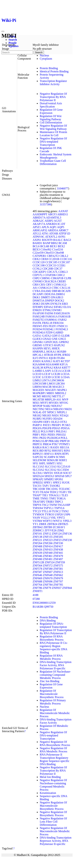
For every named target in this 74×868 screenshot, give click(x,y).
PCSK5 (66, 425)
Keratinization (48, 793)
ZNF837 (57, 588)
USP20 (59, 514)
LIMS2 (37, 380)
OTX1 (64, 422)
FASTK (37, 323)
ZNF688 (37, 581)
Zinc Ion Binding (49, 681)
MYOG (64, 403)
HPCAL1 (38, 355)
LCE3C (37, 377)
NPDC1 (51, 412)
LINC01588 (39, 384)
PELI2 (36, 431)
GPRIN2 (64, 342)
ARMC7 (63, 230)
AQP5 (61, 227)
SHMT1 (51, 463)
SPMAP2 (38, 479)
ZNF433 (48, 550)
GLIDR (65, 336)
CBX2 (36, 259)
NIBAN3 (58, 409)
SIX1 (59, 463)
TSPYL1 (48, 508)
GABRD (58, 332)
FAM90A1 (51, 320)
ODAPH (37, 422)
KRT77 (66, 368)
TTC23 (37, 511)
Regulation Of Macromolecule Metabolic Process (55, 713)
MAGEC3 (58, 387)
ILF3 (35, 358)
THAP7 (37, 495)
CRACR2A (50, 281)
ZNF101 (37, 534)
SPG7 (68, 476)
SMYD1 (48, 473)
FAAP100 (38, 313)
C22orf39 (38, 253)
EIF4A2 (49, 307)
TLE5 (65, 495)
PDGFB (47, 428)
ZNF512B (38, 562)
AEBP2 (49, 221)
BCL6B (45, 246)
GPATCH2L (51, 342)
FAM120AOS (62, 313)
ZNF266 (48, 543)
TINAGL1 (55, 495)
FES (46, 326)
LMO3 (51, 384)
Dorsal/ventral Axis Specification (51, 105)
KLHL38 (38, 368)
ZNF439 (37, 553)
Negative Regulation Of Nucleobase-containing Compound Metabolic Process (53, 785)
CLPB (68, 278)
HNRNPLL (39, 352)
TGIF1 (63, 492)
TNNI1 (44, 498)
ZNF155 (48, 537)
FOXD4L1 (49, 329)
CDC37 (58, 269)
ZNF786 (37, 588)
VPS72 (61, 518)
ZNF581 (58, 569)
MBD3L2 (61, 393)
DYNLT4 (56, 304)
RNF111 (49, 454)
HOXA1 (51, 352)
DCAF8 (66, 291)
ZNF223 (48, 540)
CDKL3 (63, 272)
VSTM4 (37, 521)
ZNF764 (37, 585)
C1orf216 (58, 249)
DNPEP (49, 301)
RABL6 (37, 447)
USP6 (67, 514)
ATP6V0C (39, 237)
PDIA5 (56, 428)
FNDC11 (63, 326)
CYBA (36, 291)
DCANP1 (38, 294)
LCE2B (56, 374)
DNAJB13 (57, 297)
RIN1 (67, 451)
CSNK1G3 (45, 288)
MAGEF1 (51, 390)
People (13, 43)
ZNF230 (67, 540)
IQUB (52, 358)
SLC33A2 (38, 470)
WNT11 (58, 521)
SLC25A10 (64, 467)
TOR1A (61, 498)
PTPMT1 (65, 444)
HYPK (58, 355)
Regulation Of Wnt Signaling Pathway (51, 118)
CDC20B (48, 269)
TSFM (53, 505)
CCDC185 (51, 262)
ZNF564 (37, 566)
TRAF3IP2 (39, 502)
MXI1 (36, 403)
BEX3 (36, 249)
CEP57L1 (38, 275)
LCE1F (46, 374)
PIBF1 (36, 435)
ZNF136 (67, 534)
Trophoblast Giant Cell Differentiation (53, 162)
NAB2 (47, 406)
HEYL (47, 348)
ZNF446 (37, 556)
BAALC (58, 240)
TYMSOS (38, 514)
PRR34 (47, 444)
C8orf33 (49, 253)
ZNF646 (37, 575)
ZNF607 (48, 572)
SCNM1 (60, 457)
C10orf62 (46, 249)
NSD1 (55, 415)
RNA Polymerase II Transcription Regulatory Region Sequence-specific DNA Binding (55, 759)
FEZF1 (53, 326)
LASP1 (47, 371)
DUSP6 (45, 304)
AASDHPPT (40, 214)
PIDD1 (51, 435)
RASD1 (55, 447)
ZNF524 (50, 562)
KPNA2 (48, 368)
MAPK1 (62, 390)
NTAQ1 (64, 415)
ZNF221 (37, 540)
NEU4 (49, 409)
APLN (45, 227)
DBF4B (56, 291)
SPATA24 (38, 476)
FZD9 (49, 332)
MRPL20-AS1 (53, 400)
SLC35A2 (51, 470)
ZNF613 (58, 572)
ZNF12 (47, 534)
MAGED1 (39, 390)
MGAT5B (38, 400)
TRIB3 (50, 502)
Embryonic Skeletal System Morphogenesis (55, 156)
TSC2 (45, 505)
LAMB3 (37, 371)
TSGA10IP (64, 505)
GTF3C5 (48, 345)
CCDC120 (39, 262)
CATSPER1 (39, 256)
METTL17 (58, 396)
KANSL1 (47, 361)
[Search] (17, 52)
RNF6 (58, 454)
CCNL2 (37, 269)
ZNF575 (58, 566)
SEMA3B (52, 460)
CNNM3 (38, 281)
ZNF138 (37, 537)
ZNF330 (58, 543)
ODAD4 (57, 419)
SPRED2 (38, 483)
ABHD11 (63, 214)
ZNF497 (58, 559)
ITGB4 (60, 358)
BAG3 (67, 240)
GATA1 (37, 336)
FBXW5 (37, 326)
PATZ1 (47, 425)
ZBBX (43, 524)
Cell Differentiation (51, 122)
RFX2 (48, 451)
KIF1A (64, 364)
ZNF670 (48, 578)
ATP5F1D (64, 233)
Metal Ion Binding (50, 777)
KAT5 (57, 361)
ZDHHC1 (38, 530)
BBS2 (54, 243)
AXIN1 (37, 240)
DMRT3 (46, 297)
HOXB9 (61, 352)
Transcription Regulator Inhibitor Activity (53, 83)
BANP (47, 243)
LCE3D (46, 377)
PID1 (44, 435)
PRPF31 (37, 444)
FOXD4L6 (39, 332)
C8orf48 (59, 253)
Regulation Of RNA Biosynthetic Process (52, 638)
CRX (42, 285)
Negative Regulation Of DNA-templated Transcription (53, 142)
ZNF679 (58, 578)
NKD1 (68, 409)
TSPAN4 (38, 508)
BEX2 (61, 246)
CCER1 (61, 265)
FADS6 (49, 313)
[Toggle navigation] (3, 31)
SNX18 (58, 473)
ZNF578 (37, 569)
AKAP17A (39, 224)
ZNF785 (58, 585)
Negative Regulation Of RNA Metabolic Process (53, 750)
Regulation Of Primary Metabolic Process (53, 702)
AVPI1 (62, 237)
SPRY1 (48, 483)
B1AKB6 (38, 607)
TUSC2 (56, 511)
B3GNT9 (47, 240)
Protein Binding (49, 68)
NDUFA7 (57, 406)
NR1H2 (37, 415)
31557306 (45, 204)
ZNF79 (47, 588)
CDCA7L (52, 272)
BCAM (63, 243)
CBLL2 (64, 256)
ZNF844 (67, 588)
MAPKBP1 (39, 393)
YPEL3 (67, 521)
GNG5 (62, 339)
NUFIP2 (47, 419)
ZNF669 (37, 578)
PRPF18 (65, 441)
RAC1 (46, 447)
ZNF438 (58, 550)
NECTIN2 (39, 409)
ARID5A (53, 230)
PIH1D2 (61, 435)
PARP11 (37, 425)
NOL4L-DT (39, 412)
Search (13, 40)
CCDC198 (39, 265)
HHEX (56, 348)
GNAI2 (47, 339)
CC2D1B (54, 259)
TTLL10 (46, 511)
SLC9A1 (38, 473)
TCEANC (64, 489)
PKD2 (43, 438)
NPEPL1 (62, 412)
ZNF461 (48, 556)
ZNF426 (37, 550)
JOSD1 (37, 361)
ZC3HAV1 (59, 527)
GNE (55, 339)
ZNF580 (48, 569)
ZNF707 (58, 581)
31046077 (62, 188)
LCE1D (37, 374)
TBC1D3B (39, 489)
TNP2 (52, 498)
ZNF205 (58, 537)
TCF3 (36, 492)
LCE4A (65, 377)
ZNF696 (48, 581)
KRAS (58, 368)
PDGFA (37, 428)
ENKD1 (37, 310)
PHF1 (52, 431)
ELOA (67, 307)
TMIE (36, 498)
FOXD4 (37, 329)
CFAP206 (50, 275)
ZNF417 (58, 546)
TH (69, 492)
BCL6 (36, 246)
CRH (35, 285)
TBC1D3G (52, 489)
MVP (65, 400)
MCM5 (37, 396)
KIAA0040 (39, 364)
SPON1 (59, 479)
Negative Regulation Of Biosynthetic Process (53, 814)
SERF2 (63, 460)
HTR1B (49, 355)
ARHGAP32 (40, 230)
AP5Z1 (37, 227)
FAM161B (64, 316)
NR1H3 (47, 415)
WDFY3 (48, 521)
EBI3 (65, 304)
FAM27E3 (39, 320)
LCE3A (65, 374)
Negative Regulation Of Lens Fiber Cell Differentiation (53, 822)
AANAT (63, 211)
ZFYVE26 (51, 530)
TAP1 (45, 486)
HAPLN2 (59, 345)
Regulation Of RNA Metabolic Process (51, 657)
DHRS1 (61, 294)
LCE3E (56, 377)
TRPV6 (37, 505)
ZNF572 (48, 566)
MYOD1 (54, 403)
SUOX (66, 483)
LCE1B (66, 371)
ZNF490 (37, 559)
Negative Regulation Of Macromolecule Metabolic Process (55, 831)
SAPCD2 (38, 457)
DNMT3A (38, 301)
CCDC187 (64, 262)
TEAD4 (44, 492)
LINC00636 (57, 380)
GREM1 (37, 345)
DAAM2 (46, 291)
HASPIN (38, 348)
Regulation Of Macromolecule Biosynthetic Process (52, 694)
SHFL (42, 463)
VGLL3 (45, 518)
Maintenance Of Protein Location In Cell (53, 134)
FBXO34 (58, 323)
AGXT (58, 221)
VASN (36, 518)
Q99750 (49, 607)
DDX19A (50, 294)
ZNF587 (37, 572)
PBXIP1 (56, 425)
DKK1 (36, 297)
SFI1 (35, 463)
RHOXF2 (58, 451)
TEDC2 (54, 492)
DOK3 (36, 304)
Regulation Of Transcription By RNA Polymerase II (56, 632)
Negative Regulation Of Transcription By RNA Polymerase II (53, 97)
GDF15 (56, 336)
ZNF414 (48, 546)
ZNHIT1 (38, 591)
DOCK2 (59, 301)
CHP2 (36, 278)
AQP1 (53, 227)
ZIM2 (61, 530)
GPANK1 (38, 342)
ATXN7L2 (51, 237)
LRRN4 (37, 387)
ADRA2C (38, 221)
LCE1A (56, 371)
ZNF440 (48, 553)
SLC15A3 (51, 467)
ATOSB (54, 233)
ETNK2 (47, 310)
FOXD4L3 (62, 329)
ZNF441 (58, 553)
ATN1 (45, 233)
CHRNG (45, 278)
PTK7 (55, 444)
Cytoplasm (46, 59)
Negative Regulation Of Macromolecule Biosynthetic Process (53, 806)
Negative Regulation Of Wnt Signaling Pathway (53, 127)
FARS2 (63, 320)
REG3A (65, 447)
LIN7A (46, 380)
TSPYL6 (59, 508)
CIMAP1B (57, 278)
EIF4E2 (58, 307)
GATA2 (47, 336)
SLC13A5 (38, 467)
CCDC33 (51, 265)
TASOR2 (55, 486)
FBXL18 (47, 323)
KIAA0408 (52, 364)
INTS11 (43, 358)
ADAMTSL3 (54, 218)
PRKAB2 (54, 441)
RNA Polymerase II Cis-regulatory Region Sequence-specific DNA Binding (54, 648)
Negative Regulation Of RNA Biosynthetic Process (55, 743)
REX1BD (38, 451)
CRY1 (49, 285)
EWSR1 (57, 310)
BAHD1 (37, 243)
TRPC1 (59, 502)
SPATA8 (60, 476)
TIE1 (45, 495)
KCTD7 (65, 361)
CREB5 (61, 281)
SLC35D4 (63, 470)
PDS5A (65, 428)
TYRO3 (49, 514)
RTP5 (65, 454)
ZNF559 (60, 562)
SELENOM (39, 460)
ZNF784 (48, 585)
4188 (35, 595)
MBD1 (50, 393)
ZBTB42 (38, 527)
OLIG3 (55, 422)
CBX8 (44, 259)
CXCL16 (65, 288)
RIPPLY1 (38, 454)
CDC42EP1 (39, 272)
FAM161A (52, 316)
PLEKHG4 (53, 438)
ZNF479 (58, 556)
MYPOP (37, 406)
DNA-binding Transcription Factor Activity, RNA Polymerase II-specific (55, 665)
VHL (53, 518)
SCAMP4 (49, 457)
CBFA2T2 (53, 256)
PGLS (44, 431)
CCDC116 (66, 259)
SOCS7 (67, 473)
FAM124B (39, 316)
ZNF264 (37, 543)
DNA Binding (48, 620)
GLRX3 (37, 339)
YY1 (35, 524)
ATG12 (37, 233)
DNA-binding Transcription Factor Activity (55, 721)
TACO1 (37, 486)
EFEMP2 (38, 307)
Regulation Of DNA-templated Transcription (53, 625)
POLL (64, 438)
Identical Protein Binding (54, 71)
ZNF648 (48, 575)
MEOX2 (47, 396)
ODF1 (47, 422)
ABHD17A (39, 218)
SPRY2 (57, 483)
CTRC (55, 288)
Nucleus (44, 55)
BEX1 (53, 246)
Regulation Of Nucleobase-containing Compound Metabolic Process (55, 675)
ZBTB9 (48, 527)
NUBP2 (37, 419)
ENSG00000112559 (44, 603)
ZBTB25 (63, 524)
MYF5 (44, 403)
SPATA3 (49, 476)
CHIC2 (60, 275)
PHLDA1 (61, 431)
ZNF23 (57, 540)
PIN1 (36, 438)
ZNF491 (48, 559)
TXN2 (65, 511)
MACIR (47, 387)
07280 (36, 599)
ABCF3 (52, 214)
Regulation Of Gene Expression (51, 111)
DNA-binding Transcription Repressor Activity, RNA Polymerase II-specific (55, 841)
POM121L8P (40, 441)
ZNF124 (57, 534)
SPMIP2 (49, 479)
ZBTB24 (52, 524)
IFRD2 (66, 355)
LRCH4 (60, 384)
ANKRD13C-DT (55, 224)
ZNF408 (37, 546)
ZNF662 (58, 575)
